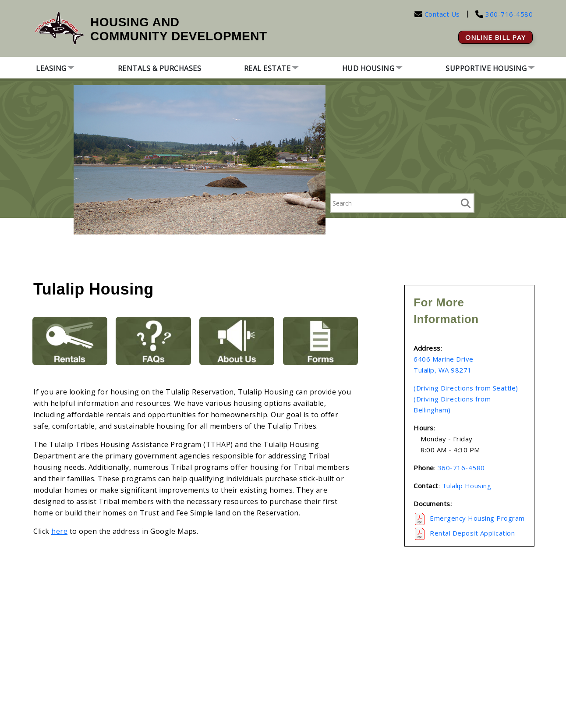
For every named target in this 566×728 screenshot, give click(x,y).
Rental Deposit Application (472, 533)
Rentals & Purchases (160, 68)
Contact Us (442, 14)
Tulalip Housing (467, 486)
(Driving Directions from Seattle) (466, 388)
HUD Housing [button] (368, 68)
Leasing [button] (51, 68)
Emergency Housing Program (477, 518)
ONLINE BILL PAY (495, 37)
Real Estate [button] (267, 68)
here (59, 531)
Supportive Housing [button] (486, 68)
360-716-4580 (508, 14)
